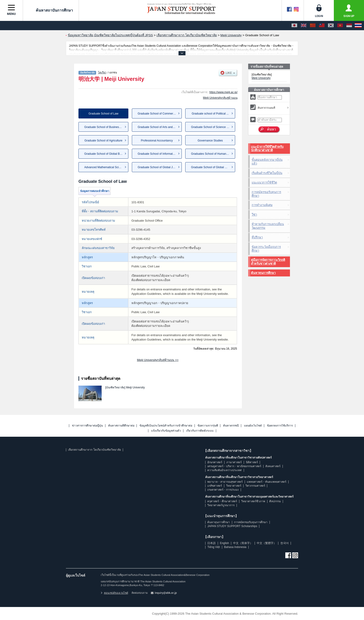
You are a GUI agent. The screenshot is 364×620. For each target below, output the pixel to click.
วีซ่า (254, 215)
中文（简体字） (243, 543)
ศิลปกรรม (275, 501)
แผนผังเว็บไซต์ (253, 426)
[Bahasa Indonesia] (349, 26)
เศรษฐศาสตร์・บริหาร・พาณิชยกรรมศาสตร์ (234, 466)
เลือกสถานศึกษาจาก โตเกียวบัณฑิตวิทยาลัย (94, 450)
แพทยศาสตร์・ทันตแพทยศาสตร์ (266, 482)
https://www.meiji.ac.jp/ (223, 92)
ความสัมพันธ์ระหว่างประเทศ (224, 470)
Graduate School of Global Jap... (158, 167)
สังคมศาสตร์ (273, 466)
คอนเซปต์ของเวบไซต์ (114, 593)
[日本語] (294, 26)
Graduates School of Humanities (211, 154)
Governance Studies (210, 141)
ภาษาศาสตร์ (234, 462)
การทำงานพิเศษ (262, 205)
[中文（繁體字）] (322, 26)
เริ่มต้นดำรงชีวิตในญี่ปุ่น (267, 173)
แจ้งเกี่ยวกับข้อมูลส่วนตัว (166, 431)
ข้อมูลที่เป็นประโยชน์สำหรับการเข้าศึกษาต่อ (166, 426)
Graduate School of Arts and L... (158, 127)
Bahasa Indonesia (235, 547)
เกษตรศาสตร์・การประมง (223, 490)
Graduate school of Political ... (210, 114)
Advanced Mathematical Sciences (105, 167)
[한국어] (331, 26)
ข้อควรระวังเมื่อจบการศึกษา (266, 249)
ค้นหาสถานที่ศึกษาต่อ (121, 426)
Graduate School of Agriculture (103, 141)
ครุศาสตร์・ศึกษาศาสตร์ (222, 501)
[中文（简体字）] (313, 26)
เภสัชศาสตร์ (215, 486)
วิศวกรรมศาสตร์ (255, 486)
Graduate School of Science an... (211, 127)
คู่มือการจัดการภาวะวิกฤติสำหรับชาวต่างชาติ (268, 262)
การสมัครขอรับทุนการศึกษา (266, 194)
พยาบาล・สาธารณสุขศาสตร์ (225, 482)
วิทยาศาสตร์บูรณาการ (221, 505)
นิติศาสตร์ (252, 462)
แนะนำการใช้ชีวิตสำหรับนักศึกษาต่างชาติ (267, 149)
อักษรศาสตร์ (215, 462)
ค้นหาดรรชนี (231, 426)
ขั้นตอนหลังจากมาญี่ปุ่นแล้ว (267, 162)
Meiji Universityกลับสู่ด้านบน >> (158, 360)
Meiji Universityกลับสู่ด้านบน (220, 98)
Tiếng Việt (214, 547)
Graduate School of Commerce (157, 114)
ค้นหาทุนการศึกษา (263, 273)
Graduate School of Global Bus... (105, 154)
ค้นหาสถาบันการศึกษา (51, 10)
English (224, 543)
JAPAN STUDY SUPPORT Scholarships (232, 526)
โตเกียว (102, 72)
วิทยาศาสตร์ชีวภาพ (253, 501)
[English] (304, 26)
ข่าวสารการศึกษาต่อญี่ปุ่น (87, 426)
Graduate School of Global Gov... (211, 167)
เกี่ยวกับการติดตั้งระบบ (200, 431)
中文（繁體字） (266, 543)
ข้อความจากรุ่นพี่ (208, 426)
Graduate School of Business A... (105, 127)
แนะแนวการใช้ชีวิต (264, 182)
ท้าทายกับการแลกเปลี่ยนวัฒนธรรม (268, 226)
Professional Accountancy (157, 141)
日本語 (211, 543)
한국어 (285, 543)
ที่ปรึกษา (257, 237)
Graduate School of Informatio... (157, 154)
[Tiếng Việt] (340, 26)
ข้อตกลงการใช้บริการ (280, 426)
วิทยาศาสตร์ (234, 486)
